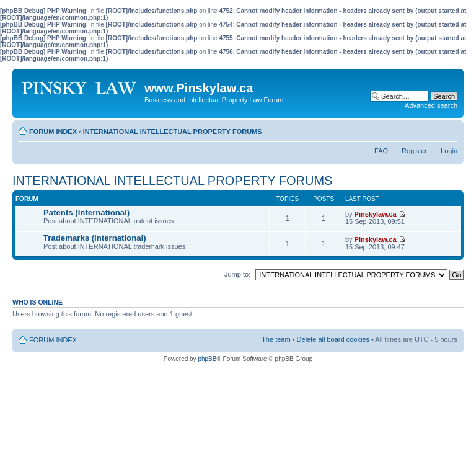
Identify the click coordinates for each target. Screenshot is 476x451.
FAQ (381, 151)
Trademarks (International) (95, 238)
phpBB (207, 359)
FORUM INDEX (53, 132)
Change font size (448, 129)
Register (414, 151)
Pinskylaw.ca (376, 214)
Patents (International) (86, 212)
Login (449, 151)
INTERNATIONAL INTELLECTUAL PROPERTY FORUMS (173, 132)
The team (276, 339)
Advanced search (431, 105)
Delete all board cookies (333, 339)
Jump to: (237, 274)
